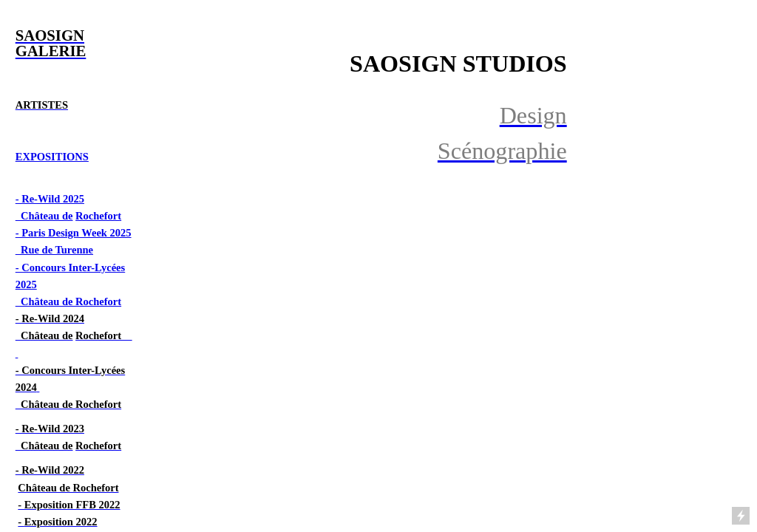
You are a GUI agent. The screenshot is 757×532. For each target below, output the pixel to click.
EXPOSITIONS (52, 157)
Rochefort (98, 216)
